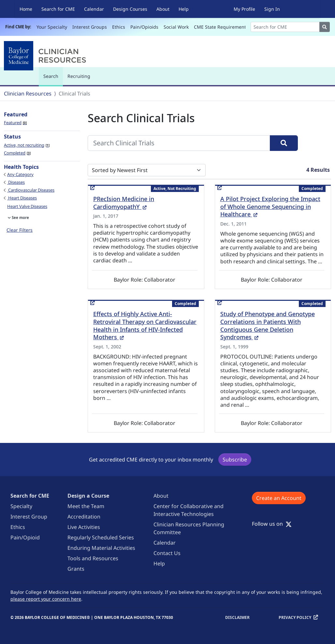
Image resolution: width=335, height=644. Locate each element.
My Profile (244, 9)
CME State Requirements (221, 27)
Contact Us (167, 553)
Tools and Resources (93, 558)
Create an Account (279, 498)
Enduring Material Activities (101, 548)
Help (184, 9)
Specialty (21, 506)
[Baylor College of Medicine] (46, 56)
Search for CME (58, 9)
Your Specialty (52, 27)
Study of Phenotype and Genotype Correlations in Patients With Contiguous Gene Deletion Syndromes (268, 326)
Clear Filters (20, 230)
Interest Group (29, 517)
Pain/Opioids (144, 27)
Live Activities (84, 527)
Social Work (176, 27)
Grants (76, 569)
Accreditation (84, 517)
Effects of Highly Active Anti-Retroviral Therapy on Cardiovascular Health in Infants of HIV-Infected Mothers (145, 326)
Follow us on (272, 524)
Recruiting (79, 76)
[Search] (285, 27)
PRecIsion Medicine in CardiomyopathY (124, 203)
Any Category (20, 174)
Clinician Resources (28, 94)
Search (52, 79)
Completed (17, 153)
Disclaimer (237, 617)
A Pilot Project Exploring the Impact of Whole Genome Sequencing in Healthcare (270, 207)
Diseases (16, 182)
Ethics (119, 27)
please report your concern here (46, 599)
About (163, 9)
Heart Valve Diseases (27, 206)
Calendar (94, 9)
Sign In (272, 9)
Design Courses (130, 9)
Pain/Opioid (25, 537)
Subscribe (235, 460)
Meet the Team (86, 506)
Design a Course (88, 496)
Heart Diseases (22, 198)
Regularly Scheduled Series (101, 537)
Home (26, 9)
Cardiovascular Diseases (31, 190)
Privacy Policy (295, 617)
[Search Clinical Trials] (179, 143)
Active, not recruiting (27, 145)
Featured (15, 123)
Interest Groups (90, 27)
